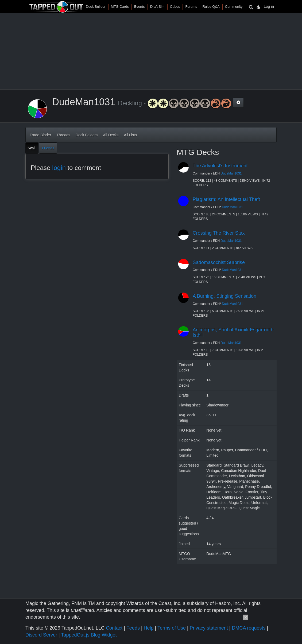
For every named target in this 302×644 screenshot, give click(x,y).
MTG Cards (120, 7)
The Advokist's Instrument (220, 166)
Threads (63, 135)
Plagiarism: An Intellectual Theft (226, 199)
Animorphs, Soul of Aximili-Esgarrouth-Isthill (234, 332)
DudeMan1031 (231, 173)
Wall (32, 148)
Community (234, 7)
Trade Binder (40, 135)
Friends (48, 148)
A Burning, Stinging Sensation (224, 296)
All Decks (111, 135)
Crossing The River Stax (219, 233)
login (59, 168)
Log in (269, 6)
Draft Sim (157, 7)
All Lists (130, 135)
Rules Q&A (211, 7)
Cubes (175, 7)
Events (140, 7)
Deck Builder (96, 7)
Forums (191, 7)
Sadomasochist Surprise (219, 262)
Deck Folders (87, 135)
